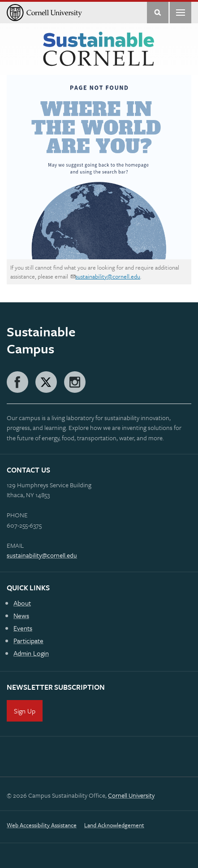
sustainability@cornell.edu (108, 276)
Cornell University (131, 795)
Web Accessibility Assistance (42, 825)
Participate (28, 640)
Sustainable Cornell (99, 49)
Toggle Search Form (158, 13)
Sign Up (25, 711)
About (22, 603)
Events (23, 628)
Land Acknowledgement (114, 825)
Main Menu (181, 13)
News (21, 615)
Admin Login (31, 653)
